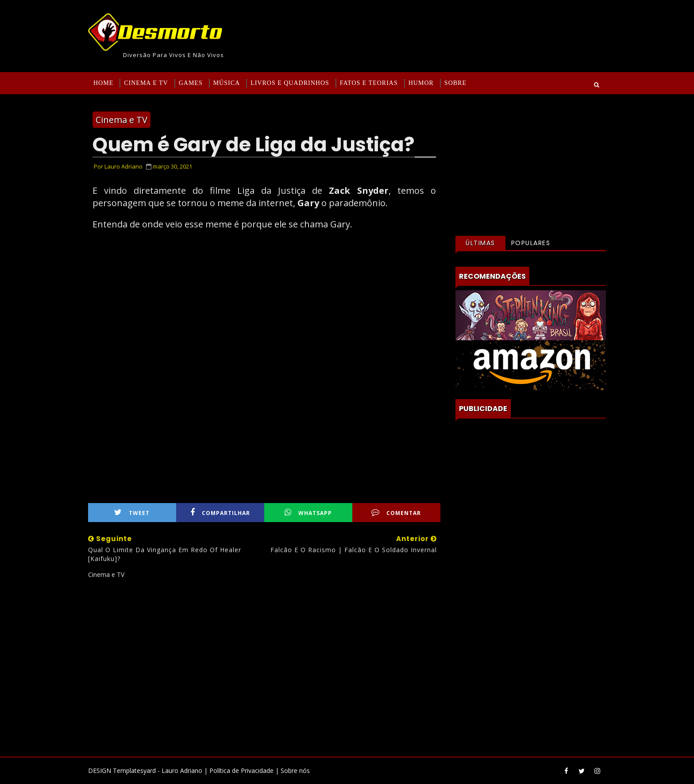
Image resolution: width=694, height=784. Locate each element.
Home (103, 83)
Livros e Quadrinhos (290, 83)
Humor (421, 83)
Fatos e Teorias (369, 83)
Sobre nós (295, 771)
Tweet (132, 513)
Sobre (455, 83)
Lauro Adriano (182, 771)
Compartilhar (220, 513)
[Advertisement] (264, 664)
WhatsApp (308, 513)
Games (191, 83)
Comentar (396, 513)
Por (118, 166)
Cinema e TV (146, 83)
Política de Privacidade (241, 771)
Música (227, 83)
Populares (531, 243)
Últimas (480, 243)
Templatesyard (134, 771)
